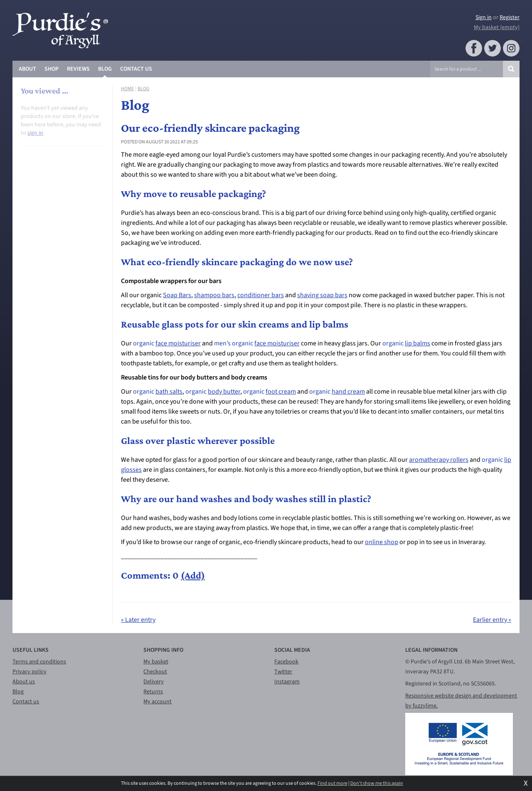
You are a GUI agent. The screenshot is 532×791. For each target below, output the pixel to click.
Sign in (484, 17)
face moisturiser (178, 343)
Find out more (332, 784)
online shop (382, 542)
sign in (35, 133)
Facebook (286, 662)
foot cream (281, 392)
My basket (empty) (497, 27)
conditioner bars (261, 295)
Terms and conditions (39, 662)
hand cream (348, 392)
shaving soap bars (322, 295)
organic (144, 343)
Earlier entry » (492, 620)
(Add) (193, 575)
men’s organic (234, 343)
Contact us (26, 702)
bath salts (169, 392)
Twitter (283, 672)
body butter (224, 392)
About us (24, 682)
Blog (143, 89)
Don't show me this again (377, 784)
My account (158, 702)
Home (127, 89)
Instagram (287, 682)
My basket (156, 662)
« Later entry (138, 620)
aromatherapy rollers (439, 460)
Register (510, 17)
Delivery (154, 682)
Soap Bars (177, 295)
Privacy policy (30, 672)
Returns (153, 692)
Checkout (155, 672)
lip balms (417, 343)
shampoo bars (214, 295)
